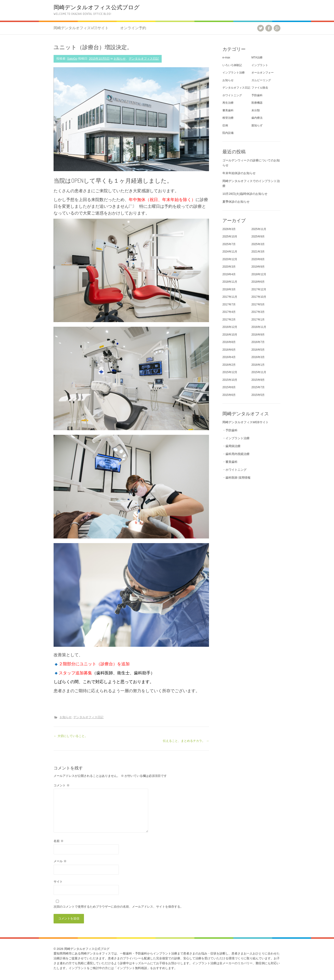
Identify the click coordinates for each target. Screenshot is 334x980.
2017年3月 (258, 312)
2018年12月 (259, 274)
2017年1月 (258, 320)
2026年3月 (229, 229)
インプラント (260, 65)
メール (60, 861)
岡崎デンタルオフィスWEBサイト (81, 28)
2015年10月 (230, 380)
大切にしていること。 (71, 736)
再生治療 (228, 103)
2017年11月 (230, 297)
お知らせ (120, 59)
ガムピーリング (261, 80)
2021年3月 (258, 252)
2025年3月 (258, 244)
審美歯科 (228, 110)
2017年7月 (229, 304)
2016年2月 (229, 365)
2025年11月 (259, 229)
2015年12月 (230, 372)
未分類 (256, 110)
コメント (62, 785)
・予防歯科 (230, 430)
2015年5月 (258, 395)
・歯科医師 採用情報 (236, 478)
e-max (226, 58)
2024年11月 (230, 252)
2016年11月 (259, 327)
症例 (225, 125)
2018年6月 (258, 282)
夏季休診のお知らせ (236, 202)
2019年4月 (229, 274)
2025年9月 (258, 237)
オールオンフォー (263, 73)
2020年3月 (229, 267)
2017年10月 (259, 297)
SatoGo (72, 59)
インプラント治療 (234, 73)
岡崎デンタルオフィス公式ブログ (97, 7)
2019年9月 (258, 267)
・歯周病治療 (231, 446)
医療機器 (257, 103)
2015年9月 (258, 380)
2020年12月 (230, 259)
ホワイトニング (232, 95)
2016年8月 (229, 342)
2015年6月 (229, 395)
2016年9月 (258, 335)
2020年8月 (258, 259)
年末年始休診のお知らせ (239, 173)
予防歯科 (257, 95)
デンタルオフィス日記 (144, 59)
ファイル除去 (260, 88)
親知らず (257, 125)
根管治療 (228, 118)
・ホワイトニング (234, 470)
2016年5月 (258, 350)
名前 (59, 841)
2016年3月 (258, 357)
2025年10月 (230, 237)
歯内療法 (257, 118)
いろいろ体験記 (232, 65)
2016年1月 (258, 365)
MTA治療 (257, 58)
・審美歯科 (230, 462)
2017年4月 (229, 312)
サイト (58, 882)
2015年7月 (258, 387)
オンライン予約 (133, 28)
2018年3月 (229, 289)
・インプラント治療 (236, 438)
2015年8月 (229, 387)
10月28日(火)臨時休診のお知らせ (245, 194)
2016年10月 (230, 335)
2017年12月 (259, 289)
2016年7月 (258, 342)
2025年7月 (229, 244)
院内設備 (228, 133)
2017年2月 (229, 320)
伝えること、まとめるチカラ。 (186, 741)
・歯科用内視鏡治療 (236, 454)
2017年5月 (258, 304)
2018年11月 (230, 282)
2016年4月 (229, 357)
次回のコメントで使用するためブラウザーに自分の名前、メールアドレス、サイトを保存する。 (118, 907)
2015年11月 (259, 372)
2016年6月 (229, 350)
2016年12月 (230, 327)
